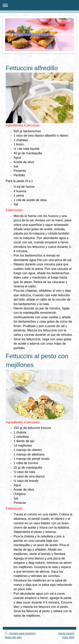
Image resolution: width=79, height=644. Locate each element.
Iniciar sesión (66, 633)
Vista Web (68, 637)
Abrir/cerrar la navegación (39, 5)
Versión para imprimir (20, 633)
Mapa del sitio (13, 637)
